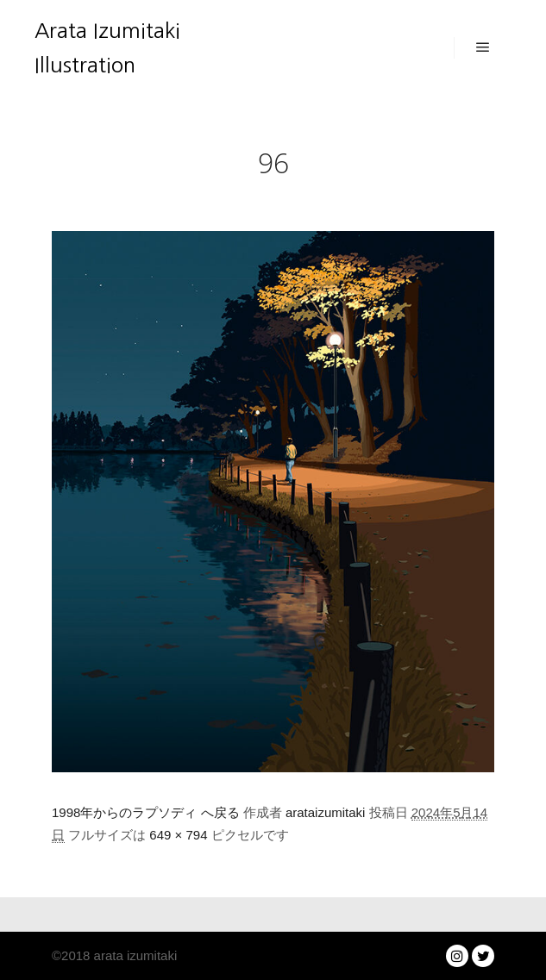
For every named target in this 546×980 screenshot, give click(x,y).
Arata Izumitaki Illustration (107, 47)
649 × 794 (178, 835)
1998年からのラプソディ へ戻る (146, 812)
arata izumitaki (133, 955)
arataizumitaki (326, 812)
